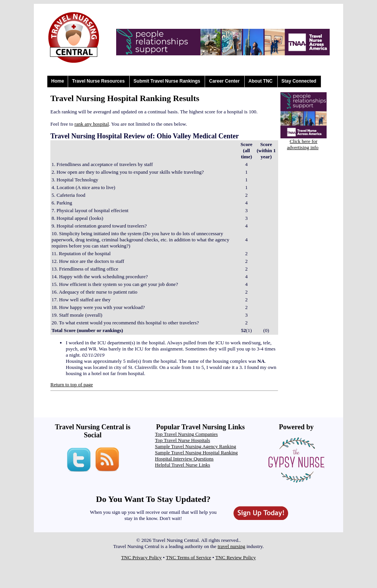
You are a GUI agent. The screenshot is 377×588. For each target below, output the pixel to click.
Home (58, 81)
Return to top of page (72, 385)
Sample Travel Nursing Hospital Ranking (196, 453)
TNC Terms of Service (188, 557)
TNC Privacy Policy (141, 557)
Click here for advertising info (303, 144)
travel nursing (232, 546)
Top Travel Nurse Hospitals (183, 440)
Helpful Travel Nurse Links (183, 465)
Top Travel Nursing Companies (186, 434)
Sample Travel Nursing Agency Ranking (196, 446)
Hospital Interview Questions (184, 459)
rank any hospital (92, 124)
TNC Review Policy (236, 557)
